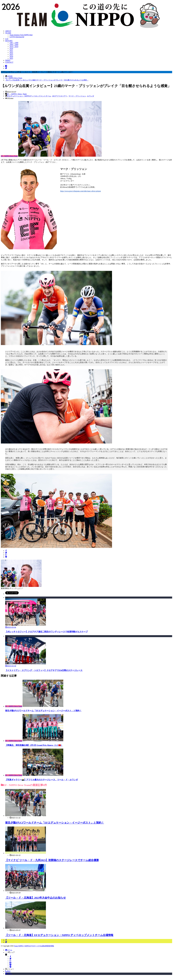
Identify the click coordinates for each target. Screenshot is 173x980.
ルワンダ (91, 96)
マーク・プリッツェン (77, 96)
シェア (11, 952)
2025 (11, 58)
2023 (11, 54)
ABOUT (8, 31)
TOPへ (9, 974)
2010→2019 (14, 47)
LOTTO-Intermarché (17, 37)
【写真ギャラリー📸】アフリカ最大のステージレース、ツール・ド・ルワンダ (42, 780)
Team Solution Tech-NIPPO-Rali (21, 35)
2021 (11, 51)
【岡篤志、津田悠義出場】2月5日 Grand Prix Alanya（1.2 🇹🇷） (34, 745)
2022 (11, 52)
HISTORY (9, 41)
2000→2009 (14, 45)
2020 (11, 49)
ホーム (9, 950)
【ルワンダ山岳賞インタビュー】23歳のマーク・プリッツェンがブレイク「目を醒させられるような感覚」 (47, 80)
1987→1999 (14, 43)
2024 (11, 56)
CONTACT (9, 62)
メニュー (10, 969)
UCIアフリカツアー (60, 96)
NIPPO (8, 60)
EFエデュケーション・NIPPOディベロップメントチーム (29, 96)
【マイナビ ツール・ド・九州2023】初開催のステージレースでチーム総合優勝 (52, 860)
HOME (10, 76)
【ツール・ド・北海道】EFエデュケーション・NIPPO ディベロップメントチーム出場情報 (59, 935)
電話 (8, 971)
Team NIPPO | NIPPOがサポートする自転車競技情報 (34, 946)
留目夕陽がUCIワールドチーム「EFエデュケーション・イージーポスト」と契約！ (43, 711)
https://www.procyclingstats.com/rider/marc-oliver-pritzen (81, 191)
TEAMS (8, 33)
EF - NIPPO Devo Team (14, 78)
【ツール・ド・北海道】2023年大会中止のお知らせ (36, 898)
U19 (7, 39)
